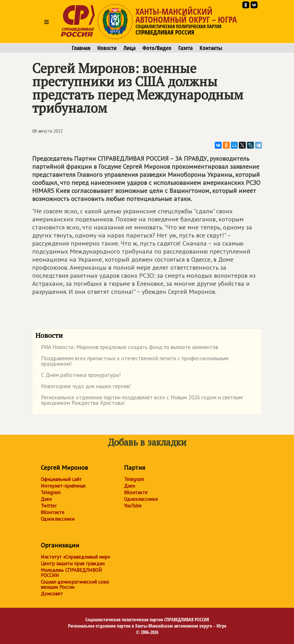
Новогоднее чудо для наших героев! (83, 387)
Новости (107, 48)
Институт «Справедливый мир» (75, 557)
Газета (185, 48)
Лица (129, 48)
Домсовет (52, 594)
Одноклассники (58, 519)
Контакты (211, 48)
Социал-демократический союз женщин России (75, 584)
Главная (81, 48)
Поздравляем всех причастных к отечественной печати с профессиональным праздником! (132, 361)
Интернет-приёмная (63, 486)
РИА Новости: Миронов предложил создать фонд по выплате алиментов (127, 348)
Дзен (46, 499)
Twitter (49, 506)
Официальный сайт (61, 479)
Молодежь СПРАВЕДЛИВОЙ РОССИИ (71, 573)
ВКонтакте (53, 512)
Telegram (51, 492)
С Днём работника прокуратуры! (78, 376)
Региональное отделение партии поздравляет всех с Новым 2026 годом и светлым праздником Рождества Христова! (139, 400)
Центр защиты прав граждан (73, 563)
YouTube (133, 506)
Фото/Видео (157, 48)
